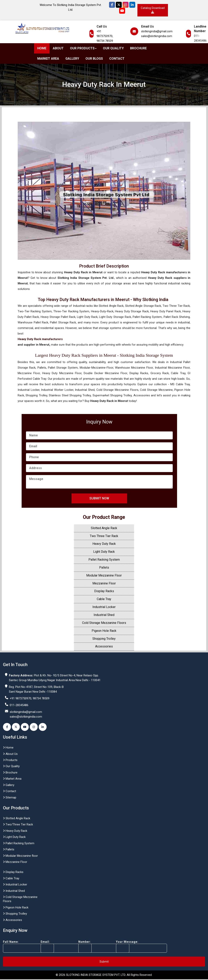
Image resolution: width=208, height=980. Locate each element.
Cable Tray (104, 599)
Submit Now (99, 498)
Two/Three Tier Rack (18, 824)
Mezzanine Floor (104, 583)
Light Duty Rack (104, 552)
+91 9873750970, (105, 34)
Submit (104, 962)
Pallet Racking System (104, 560)
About (58, 48)
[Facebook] (112, 5)
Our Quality (113, 48)
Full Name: (21, 946)
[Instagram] (126, 5)
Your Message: (134, 946)
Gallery (72, 59)
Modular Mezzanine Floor (104, 575)
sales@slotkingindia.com (157, 36)
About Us (10, 754)
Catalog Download (153, 10)
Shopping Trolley (104, 639)
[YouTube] (122, 11)
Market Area (48, 59)
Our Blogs (94, 59)
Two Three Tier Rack (104, 536)
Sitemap (10, 797)
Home (42, 48)
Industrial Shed (104, 615)
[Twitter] (119, 5)
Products (10, 760)
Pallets (104, 567)
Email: (59, 946)
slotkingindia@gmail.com (157, 31)
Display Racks (104, 591)
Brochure (138, 48)
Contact (117, 59)
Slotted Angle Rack (104, 528)
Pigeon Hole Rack (104, 631)
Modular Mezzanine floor (20, 856)
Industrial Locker (104, 607)
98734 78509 (105, 41)
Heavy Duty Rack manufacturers (40, 339)
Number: (97, 946)
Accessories (104, 646)
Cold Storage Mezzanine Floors (104, 623)
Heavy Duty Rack (104, 544)
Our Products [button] (83, 48)
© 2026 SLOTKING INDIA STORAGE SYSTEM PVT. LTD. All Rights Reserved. (104, 975)
